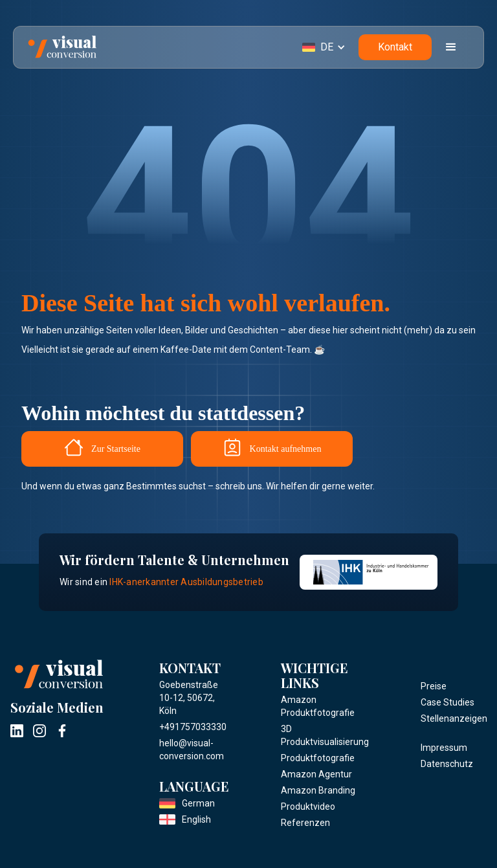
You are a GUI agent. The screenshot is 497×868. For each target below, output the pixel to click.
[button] (330, 47)
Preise (434, 686)
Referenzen (305, 823)
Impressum (444, 748)
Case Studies (447, 702)
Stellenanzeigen (454, 718)
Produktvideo (308, 807)
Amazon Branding (318, 790)
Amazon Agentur (316, 774)
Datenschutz (447, 764)
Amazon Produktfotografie (318, 706)
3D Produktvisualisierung (325, 735)
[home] (62, 47)
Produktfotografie (318, 758)
